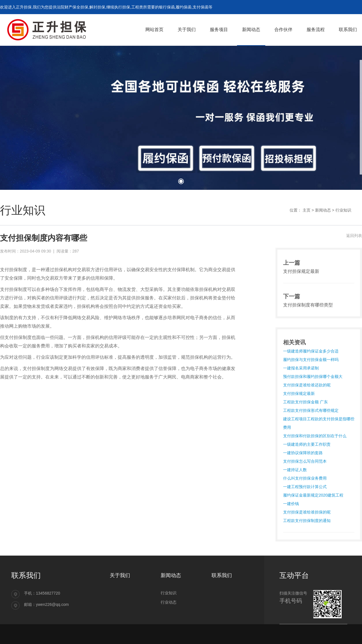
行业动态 (169, 602)
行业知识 (343, 210)
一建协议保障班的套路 (303, 453)
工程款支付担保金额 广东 (305, 402)
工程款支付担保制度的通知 (307, 521)
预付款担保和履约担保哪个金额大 (313, 377)
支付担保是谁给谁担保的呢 (307, 512)
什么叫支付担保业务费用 (305, 478)
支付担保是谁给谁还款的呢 (307, 385)
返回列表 (354, 236)
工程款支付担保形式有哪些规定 (311, 410)
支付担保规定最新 (299, 393)
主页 (307, 210)
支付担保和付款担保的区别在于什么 (315, 436)
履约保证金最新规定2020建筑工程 (313, 495)
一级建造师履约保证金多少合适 (311, 351)
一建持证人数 (295, 470)
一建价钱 (291, 504)
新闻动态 (323, 210)
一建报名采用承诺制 (301, 368)
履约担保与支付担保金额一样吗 (311, 360)
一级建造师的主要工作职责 (307, 444)
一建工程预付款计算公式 (305, 487)
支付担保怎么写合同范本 (305, 461)
